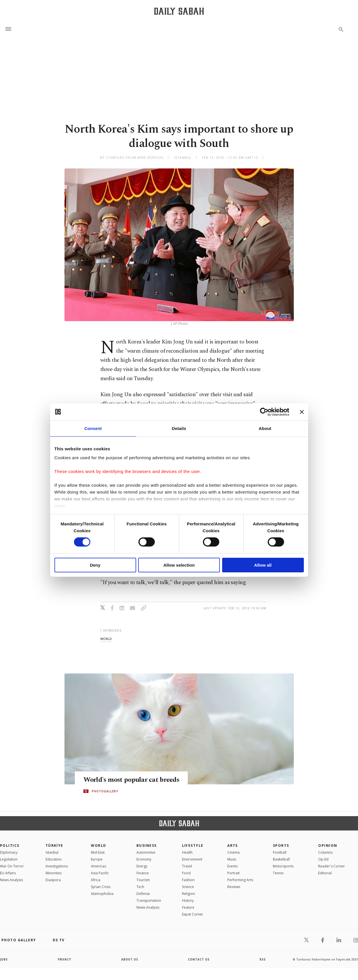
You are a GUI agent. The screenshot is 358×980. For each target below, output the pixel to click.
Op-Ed (323, 859)
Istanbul (52, 852)
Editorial (325, 873)
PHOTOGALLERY (105, 791)
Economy (144, 859)
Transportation (149, 901)
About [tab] (265, 428)
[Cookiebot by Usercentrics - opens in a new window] (264, 412)
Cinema (233, 852)
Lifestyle (193, 846)
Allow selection (179, 565)
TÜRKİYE (54, 846)
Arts (233, 846)
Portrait (233, 873)
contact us (199, 959)
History (188, 901)
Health (187, 852)
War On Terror (12, 866)
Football (280, 852)
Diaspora (53, 880)
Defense (143, 894)
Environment (192, 859)
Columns (325, 852)
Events (232, 866)
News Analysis (11, 880)
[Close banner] (302, 412)
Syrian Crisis (101, 887)
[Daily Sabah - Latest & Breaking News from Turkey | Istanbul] (179, 11)
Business (147, 846)
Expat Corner (193, 914)
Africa (96, 880)
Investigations (57, 866)
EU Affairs (8, 873)
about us (130, 959)
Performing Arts (240, 880)
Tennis (278, 873)
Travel (187, 866)
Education (54, 859)
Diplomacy (9, 852)
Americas (98, 866)
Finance (143, 873)
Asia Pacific (100, 873)
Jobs (4, 959)
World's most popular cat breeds (133, 780)
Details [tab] (179, 428)
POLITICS (10, 846)
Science (188, 887)
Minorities (54, 873)
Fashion (188, 880)
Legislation (9, 859)
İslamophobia (102, 894)
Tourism (143, 880)
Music (232, 859)
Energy (142, 866)
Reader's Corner (331, 866)
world (106, 639)
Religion (188, 894)
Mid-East (98, 852)
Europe (97, 859)
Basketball (281, 859)
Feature (188, 907)
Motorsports (283, 866)
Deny (95, 565)
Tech (140, 887)
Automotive (146, 852)
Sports (281, 846)
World (98, 846)
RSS (263, 959)
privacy (65, 959)
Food (186, 873)
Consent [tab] (93, 428)
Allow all (263, 565)
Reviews (234, 887)
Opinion (328, 846)
